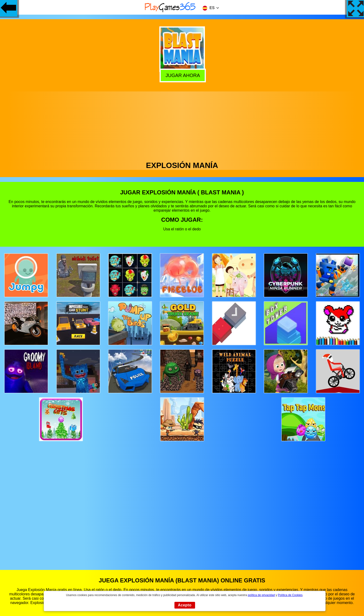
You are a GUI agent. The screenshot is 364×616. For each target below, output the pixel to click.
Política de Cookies (290, 595)
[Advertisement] (182, 125)
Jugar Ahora (182, 75)
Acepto (185, 605)
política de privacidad (261, 595)
